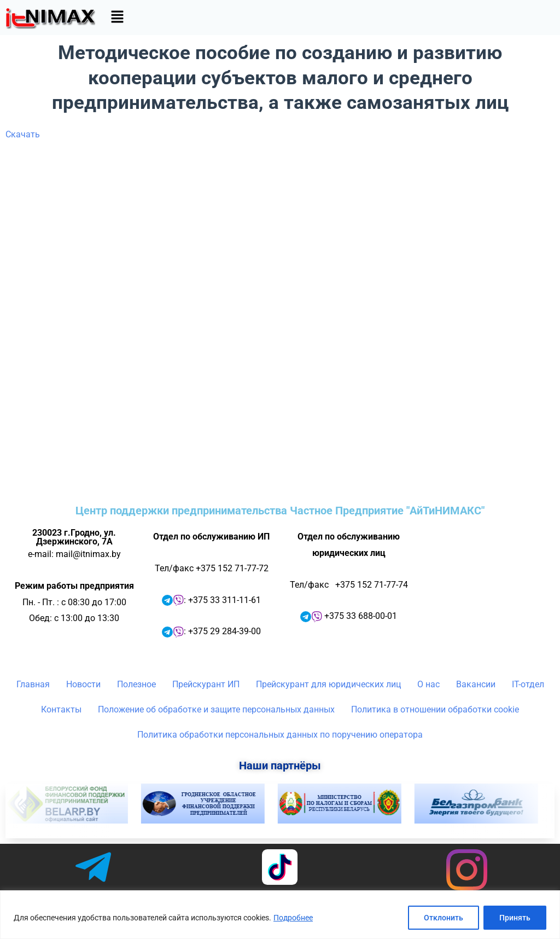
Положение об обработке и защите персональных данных (216, 709)
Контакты (61, 709)
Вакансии (476, 684)
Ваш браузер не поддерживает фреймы (280, 318)
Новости (83, 684)
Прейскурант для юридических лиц (328, 684)
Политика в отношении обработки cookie (435, 709)
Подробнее (293, 918)
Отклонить (444, 918)
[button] (117, 18)
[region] (280, 915)
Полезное (136, 684)
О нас (428, 684)
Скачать (23, 134)
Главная (33, 684)
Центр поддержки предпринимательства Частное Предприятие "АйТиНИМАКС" (280, 511)
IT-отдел (528, 684)
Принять (515, 918)
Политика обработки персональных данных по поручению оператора (280, 735)
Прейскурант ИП (206, 684)
